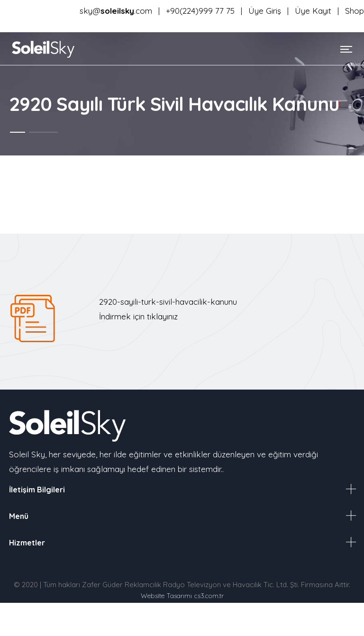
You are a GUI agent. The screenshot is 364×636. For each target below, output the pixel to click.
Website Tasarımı (166, 596)
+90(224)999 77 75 (200, 11)
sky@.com (116, 11)
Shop (355, 11)
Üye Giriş (266, 11)
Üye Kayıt (314, 11)
